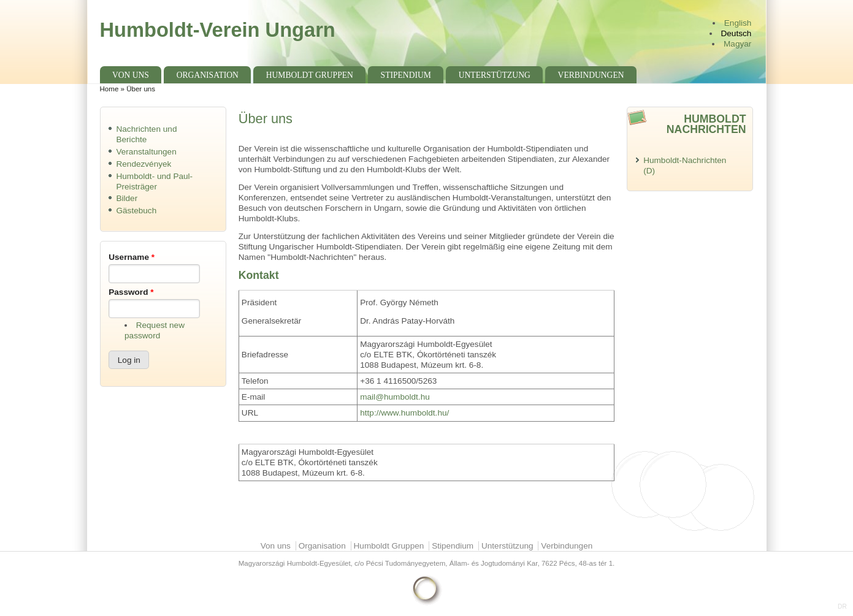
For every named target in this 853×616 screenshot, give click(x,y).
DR (842, 606)
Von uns (131, 75)
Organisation (208, 75)
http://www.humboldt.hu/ (404, 413)
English (738, 23)
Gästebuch (136, 211)
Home (109, 89)
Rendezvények (143, 164)
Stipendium (406, 75)
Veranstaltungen (146, 152)
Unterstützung (495, 75)
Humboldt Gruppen (310, 75)
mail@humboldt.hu (395, 397)
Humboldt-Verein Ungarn (218, 30)
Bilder (127, 198)
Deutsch (736, 33)
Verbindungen (591, 75)
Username (132, 257)
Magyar (737, 44)
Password (131, 292)
